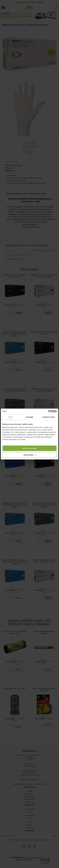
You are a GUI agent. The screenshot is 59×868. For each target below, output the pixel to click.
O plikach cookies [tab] (49, 417)
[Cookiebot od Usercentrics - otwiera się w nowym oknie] (48, 411)
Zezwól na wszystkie (30, 448)
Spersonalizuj (30, 455)
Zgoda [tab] (10, 417)
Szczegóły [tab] (29, 417)
